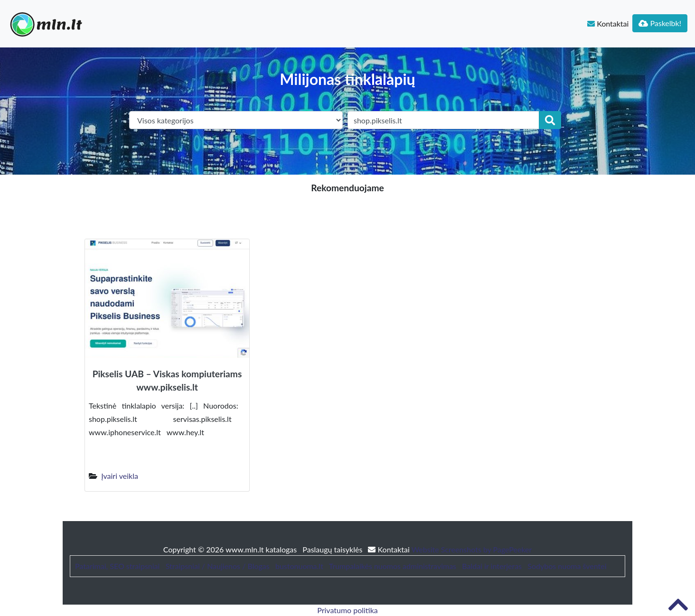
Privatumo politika (347, 610)
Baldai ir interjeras (492, 566)
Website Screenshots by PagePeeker (472, 549)
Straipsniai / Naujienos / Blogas (218, 566)
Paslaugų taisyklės (333, 549)
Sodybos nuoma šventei (567, 566)
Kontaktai (608, 23)
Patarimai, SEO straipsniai (117, 566)
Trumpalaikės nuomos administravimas (393, 566)
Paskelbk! (660, 23)
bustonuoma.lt (299, 566)
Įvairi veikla (120, 476)
